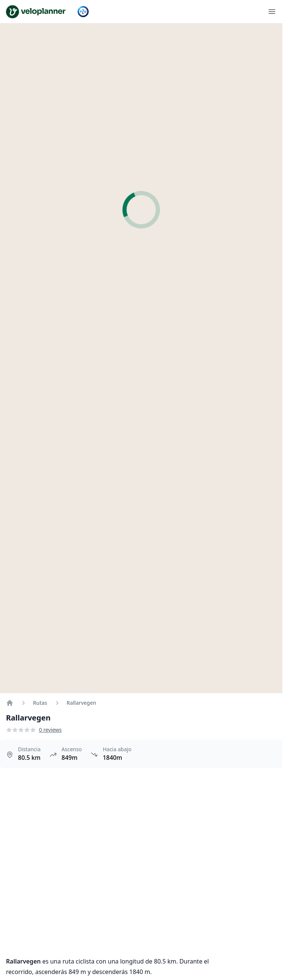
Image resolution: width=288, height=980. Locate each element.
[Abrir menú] (272, 12)
